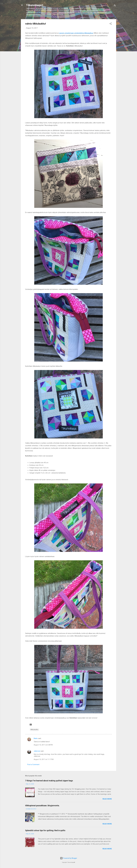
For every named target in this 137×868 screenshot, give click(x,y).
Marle (36, 738)
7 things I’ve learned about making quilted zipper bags (49, 781)
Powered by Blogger (69, 858)
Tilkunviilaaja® (35, 5)
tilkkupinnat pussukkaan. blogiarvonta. (42, 806)
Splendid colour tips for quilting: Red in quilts (45, 830)
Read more (107, 799)
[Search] (115, 6)
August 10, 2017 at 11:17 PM (44, 759)
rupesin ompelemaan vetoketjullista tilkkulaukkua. (76, 33)
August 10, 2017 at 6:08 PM (43, 745)
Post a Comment (33, 765)
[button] (111, 24)
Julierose (37, 751)
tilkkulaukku (34, 730)
